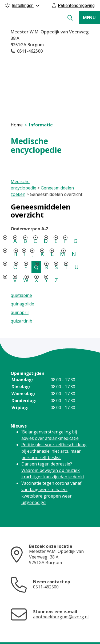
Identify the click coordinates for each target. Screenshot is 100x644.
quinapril (20, 312)
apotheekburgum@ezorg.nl (61, 617)
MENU (89, 18)
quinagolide (22, 304)
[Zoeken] (70, 18)
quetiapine (21, 295)
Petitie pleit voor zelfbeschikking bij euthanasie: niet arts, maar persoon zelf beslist (54, 451)
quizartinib (21, 321)
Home (17, 125)
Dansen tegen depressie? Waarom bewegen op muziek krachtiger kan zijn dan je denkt (53, 470)
